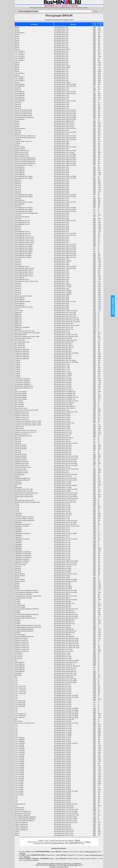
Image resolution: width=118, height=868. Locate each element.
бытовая (64, 865)
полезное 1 (68, 864)
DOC (95, 101)
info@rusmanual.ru (75, 842)
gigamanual (77, 864)
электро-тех (60, 864)
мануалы (52, 865)
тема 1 (76, 865)
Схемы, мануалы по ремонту (46, 864)
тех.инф (71, 865)
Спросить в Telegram (113, 306)
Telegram (88, 842)
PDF (94, 27)
